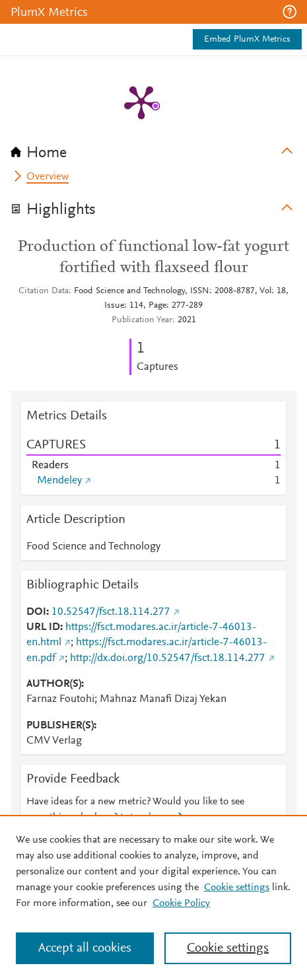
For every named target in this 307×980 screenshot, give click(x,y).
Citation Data (44, 291)
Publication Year (142, 320)
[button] (290, 12)
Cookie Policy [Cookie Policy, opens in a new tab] (181, 903)
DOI (36, 612)
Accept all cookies (85, 948)
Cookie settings (237, 888)
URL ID (43, 627)
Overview (48, 177)
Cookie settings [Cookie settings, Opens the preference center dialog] (228, 948)
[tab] (153, 149)
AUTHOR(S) (54, 684)
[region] (153, 897)
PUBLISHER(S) (60, 726)
